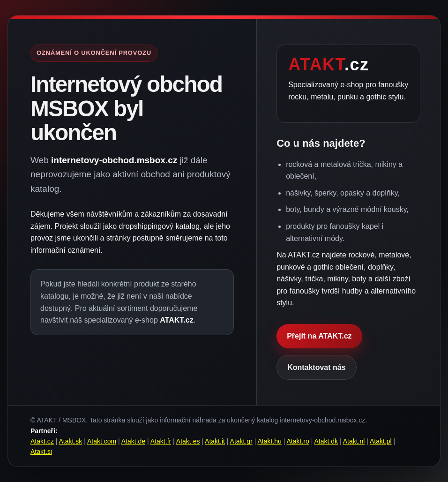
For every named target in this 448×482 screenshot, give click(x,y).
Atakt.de (133, 441)
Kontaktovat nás (316, 367)
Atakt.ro (298, 441)
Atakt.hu (269, 441)
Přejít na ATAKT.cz (319, 336)
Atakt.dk (326, 441)
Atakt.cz (42, 441)
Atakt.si (41, 452)
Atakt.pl (381, 441)
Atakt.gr (241, 441)
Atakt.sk (70, 441)
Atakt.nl (354, 441)
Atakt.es (188, 441)
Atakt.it (215, 441)
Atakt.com (102, 441)
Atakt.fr (161, 441)
